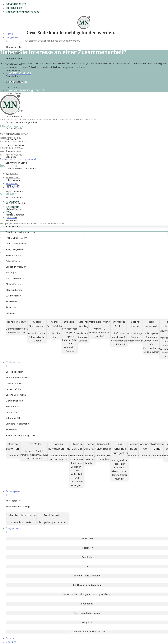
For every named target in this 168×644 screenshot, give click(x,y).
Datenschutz (13, 177)
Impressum (12, 174)
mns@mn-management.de (21, 159)
